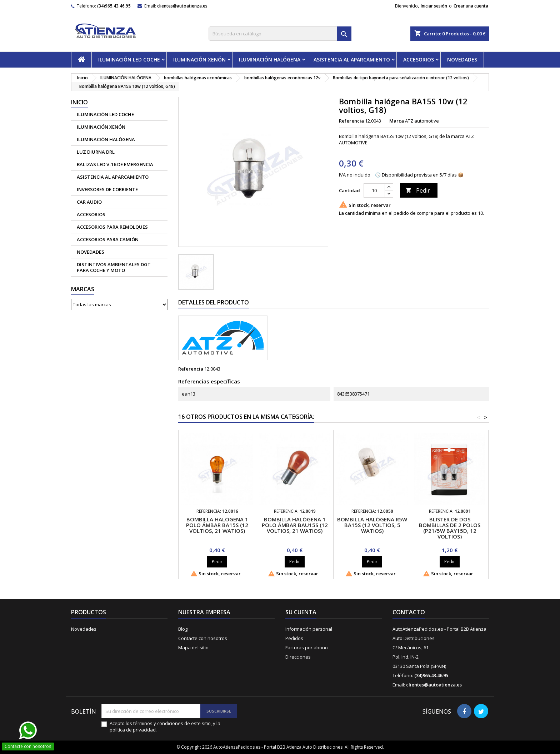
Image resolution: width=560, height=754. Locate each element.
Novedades (84, 629)
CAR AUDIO (89, 202)
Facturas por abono (307, 648)
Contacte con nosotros (203, 638)
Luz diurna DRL (96, 152)
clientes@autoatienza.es (182, 6)
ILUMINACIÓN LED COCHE (129, 59)
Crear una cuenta (471, 6)
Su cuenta (301, 612)
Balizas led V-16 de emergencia (115, 164)
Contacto (409, 612)
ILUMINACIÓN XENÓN (199, 59)
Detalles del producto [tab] (214, 302)
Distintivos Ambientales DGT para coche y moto (114, 267)
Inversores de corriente (107, 189)
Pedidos (294, 638)
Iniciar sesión (434, 6)
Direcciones (298, 657)
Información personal (309, 629)
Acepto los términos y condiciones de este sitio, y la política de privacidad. (165, 726)
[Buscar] (280, 34)
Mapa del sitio (193, 648)
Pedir (418, 190)
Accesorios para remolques (112, 227)
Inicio (79, 102)
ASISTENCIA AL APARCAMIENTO (352, 59)
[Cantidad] (374, 190)
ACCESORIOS (419, 59)
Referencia (351, 121)
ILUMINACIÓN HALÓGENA (270, 59)
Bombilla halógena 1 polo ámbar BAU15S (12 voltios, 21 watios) (295, 525)
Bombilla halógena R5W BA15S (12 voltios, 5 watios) (372, 525)
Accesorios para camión (108, 239)
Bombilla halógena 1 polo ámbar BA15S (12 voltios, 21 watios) (217, 525)
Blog (183, 629)
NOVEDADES (462, 59)
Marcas (83, 289)
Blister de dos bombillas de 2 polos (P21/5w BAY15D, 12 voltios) (450, 528)
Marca (397, 121)
